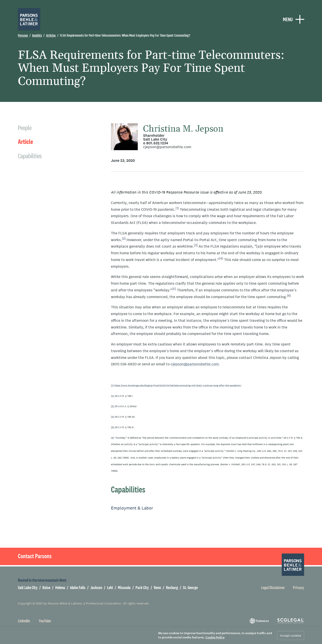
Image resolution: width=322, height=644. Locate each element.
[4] (221, 258)
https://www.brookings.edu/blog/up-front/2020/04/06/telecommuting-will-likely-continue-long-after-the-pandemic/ (178, 386)
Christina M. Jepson (183, 129)
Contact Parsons (35, 556)
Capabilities (30, 156)
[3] (196, 245)
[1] (177, 208)
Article (25, 142)
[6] (289, 295)
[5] (174, 289)
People (25, 128)
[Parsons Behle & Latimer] (29, 19)
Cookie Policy (215, 637)
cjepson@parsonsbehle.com (167, 147)
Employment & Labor (132, 508)
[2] (124, 238)
